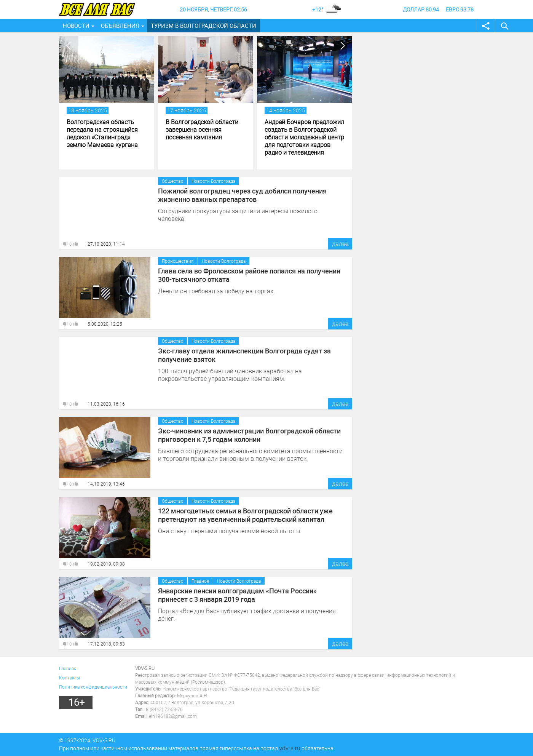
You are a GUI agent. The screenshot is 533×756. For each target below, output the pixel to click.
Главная (68, 668)
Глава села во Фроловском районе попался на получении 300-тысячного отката (249, 275)
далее (340, 244)
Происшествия (178, 261)
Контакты (69, 678)
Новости (76, 26)
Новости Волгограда (213, 181)
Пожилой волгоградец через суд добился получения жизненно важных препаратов (242, 195)
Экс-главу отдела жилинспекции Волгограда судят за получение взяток (244, 355)
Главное (200, 581)
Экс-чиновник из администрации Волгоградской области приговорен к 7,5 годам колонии (249, 435)
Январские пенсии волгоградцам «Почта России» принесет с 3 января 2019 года (237, 595)
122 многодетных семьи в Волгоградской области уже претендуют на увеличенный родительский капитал (245, 515)
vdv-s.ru (290, 748)
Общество (173, 181)
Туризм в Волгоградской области (203, 26)
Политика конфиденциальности (93, 687)
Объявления (120, 26)
